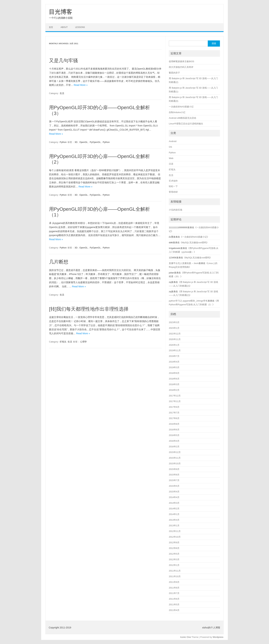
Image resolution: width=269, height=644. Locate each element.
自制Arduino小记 (177, 112)
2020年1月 (174, 345)
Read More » (81, 85)
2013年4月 (174, 520)
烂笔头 (63, 342)
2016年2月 (174, 447)
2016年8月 (174, 424)
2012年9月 (174, 542)
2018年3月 (174, 384)
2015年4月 (174, 492)
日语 (171, 164)
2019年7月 (174, 356)
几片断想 (59, 262)
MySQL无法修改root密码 (194, 243)
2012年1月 (174, 565)
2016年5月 (174, 435)
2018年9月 (174, 373)
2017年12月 (175, 396)
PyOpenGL (95, 142)
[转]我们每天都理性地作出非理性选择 (89, 309)
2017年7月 (174, 413)
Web (171, 158)
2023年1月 (174, 328)
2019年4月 (174, 362)
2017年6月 (174, 418)
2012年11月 (175, 531)
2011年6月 (174, 599)
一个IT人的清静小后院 (61, 18)
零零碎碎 (173, 192)
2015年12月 (175, 452)
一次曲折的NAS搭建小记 (181, 107)
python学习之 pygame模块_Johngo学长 (188, 301)
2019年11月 (175, 350)
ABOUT (64, 27)
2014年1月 (174, 514)
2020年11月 (175, 339)
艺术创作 (173, 181)
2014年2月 (174, 509)
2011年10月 (175, 576)
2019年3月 (174, 367)
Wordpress (218, 637)
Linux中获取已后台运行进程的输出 (186, 124)
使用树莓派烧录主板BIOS (181, 61)
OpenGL (84, 142)
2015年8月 (174, 475)
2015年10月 (175, 464)
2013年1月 (174, 526)
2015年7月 (174, 480)
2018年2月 (174, 390)
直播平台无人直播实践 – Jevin (184, 263)
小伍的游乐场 (176, 210)
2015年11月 (175, 458)
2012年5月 (174, 554)
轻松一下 (173, 186)
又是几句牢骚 (63, 61)
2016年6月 (174, 430)
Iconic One (186, 637)
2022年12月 (175, 334)
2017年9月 (174, 407)
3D (76, 142)
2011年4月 (174, 610)
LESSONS (80, 27)
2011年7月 (174, 593)
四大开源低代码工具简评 (181, 67)
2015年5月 (174, 486)
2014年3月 (174, 503)
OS (170, 147)
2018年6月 (174, 379)
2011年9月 (174, 582)
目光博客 (61, 12)
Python (63, 142)
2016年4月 (174, 441)
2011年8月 (174, 588)
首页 (51, 27)
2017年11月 (175, 401)
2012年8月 (174, 548)
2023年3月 (174, 322)
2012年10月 (175, 537)
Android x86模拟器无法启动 (182, 118)
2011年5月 (174, 605)
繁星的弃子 (174, 73)
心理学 (83, 342)
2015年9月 (174, 469)
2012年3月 (174, 559)
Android (173, 141)
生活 (62, 93)
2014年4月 (174, 497)
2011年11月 (175, 571)
